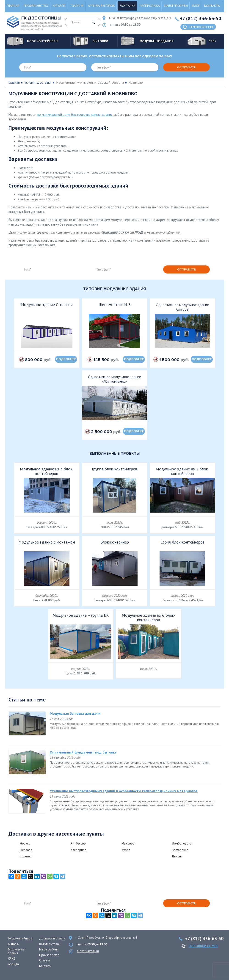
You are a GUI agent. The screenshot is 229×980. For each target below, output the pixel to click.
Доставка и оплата (52, 938)
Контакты (212, 6)
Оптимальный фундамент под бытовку (83, 752)
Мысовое (128, 843)
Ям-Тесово (78, 843)
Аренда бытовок (101, 6)
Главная (13, 6)
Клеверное (79, 850)
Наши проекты (176, 6)
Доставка (127, 6)
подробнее (66, 359)
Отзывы (44, 960)
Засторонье (180, 850)
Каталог (59, 6)
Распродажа (150, 6)
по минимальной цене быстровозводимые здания (75, 115)
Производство (36, 6)
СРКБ (12, 958)
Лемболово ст (182, 843)
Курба (126, 850)
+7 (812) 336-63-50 (201, 18)
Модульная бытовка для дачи (75, 713)
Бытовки (14, 944)
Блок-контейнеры (20, 938)
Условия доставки (38, 82)
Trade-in (77, 6)
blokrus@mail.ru (88, 951)
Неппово (26, 850)
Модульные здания (16, 951)
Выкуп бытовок (50, 944)
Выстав (177, 856)
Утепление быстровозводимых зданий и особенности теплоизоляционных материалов (124, 791)
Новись (25, 843)
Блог (196, 6)
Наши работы (49, 949)
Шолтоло (26, 856)
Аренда (13, 964)
